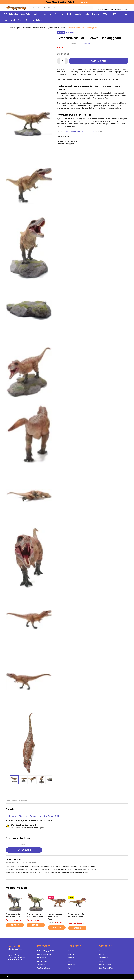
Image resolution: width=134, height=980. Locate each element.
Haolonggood (9, 21)
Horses (102, 962)
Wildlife (102, 955)
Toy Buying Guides (44, 969)
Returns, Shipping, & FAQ (46, 952)
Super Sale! (25, 15)
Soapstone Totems (34, 21)
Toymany (96, 15)
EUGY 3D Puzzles (11, 15)
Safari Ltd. (67, 15)
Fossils (21, 21)
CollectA (48, 15)
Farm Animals (104, 958)
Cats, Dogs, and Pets (106, 969)
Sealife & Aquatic (105, 965)
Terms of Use (42, 965)
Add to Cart (99, 61)
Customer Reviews (16, 801)
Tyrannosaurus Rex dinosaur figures (80, 132)
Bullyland (37, 15)
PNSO (114, 15)
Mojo (87, 15)
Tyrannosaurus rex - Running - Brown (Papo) (55, 917)
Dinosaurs (103, 952)
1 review (74, 44)
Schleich (78, 15)
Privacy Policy (42, 958)
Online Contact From (15, 950)
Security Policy (43, 962)
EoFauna (123, 15)
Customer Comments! (45, 955)
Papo (57, 15)
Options (15, 926)
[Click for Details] (82, 3)
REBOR (106, 15)
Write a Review (85, 44)
